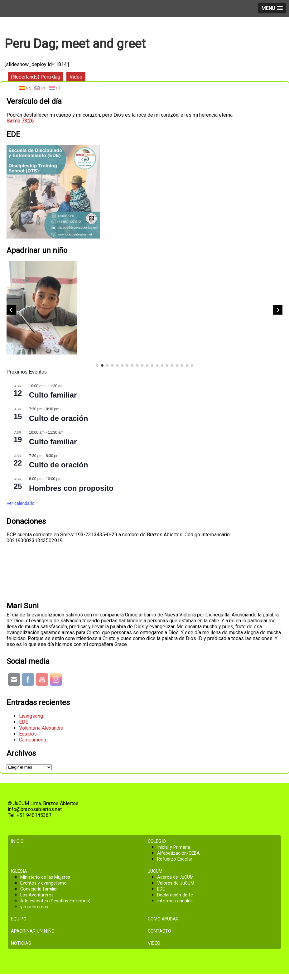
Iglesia (19, 871)
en (40, 88)
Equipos (28, 734)
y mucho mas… (36, 907)
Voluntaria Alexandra (41, 728)
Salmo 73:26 (20, 121)
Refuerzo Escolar (175, 859)
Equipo (19, 919)
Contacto (159, 931)
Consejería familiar (39, 889)
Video (76, 77)
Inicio (17, 841)
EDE (24, 722)
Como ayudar (163, 919)
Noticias (21, 943)
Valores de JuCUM (176, 883)
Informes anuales (175, 901)
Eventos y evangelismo (43, 883)
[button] (278, 310)
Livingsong (31, 716)
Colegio (157, 841)
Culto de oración (58, 418)
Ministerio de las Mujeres (45, 877)
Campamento (33, 740)
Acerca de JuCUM (175, 877)
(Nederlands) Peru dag (36, 77)
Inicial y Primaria (174, 847)
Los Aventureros (37, 895)
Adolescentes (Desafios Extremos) (55, 901)
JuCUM (155, 871)
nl (55, 88)
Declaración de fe (175, 895)
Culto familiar (53, 395)
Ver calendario (21, 503)
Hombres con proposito (71, 488)
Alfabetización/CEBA (178, 853)
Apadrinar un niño (33, 931)
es (25, 88)
